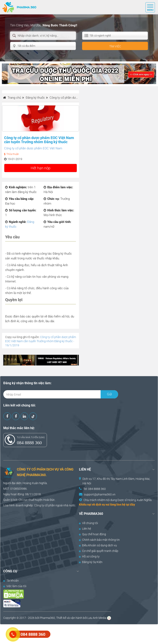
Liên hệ (85, 529)
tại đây (130, 505)
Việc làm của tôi (15, 586)
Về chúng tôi (88, 523)
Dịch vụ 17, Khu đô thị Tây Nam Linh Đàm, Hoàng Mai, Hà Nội (116, 481)
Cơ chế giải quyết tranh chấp (99, 551)
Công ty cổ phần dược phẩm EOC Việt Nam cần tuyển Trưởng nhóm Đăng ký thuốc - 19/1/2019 (41, 341)
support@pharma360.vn (100, 494)
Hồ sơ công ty (89, 556)
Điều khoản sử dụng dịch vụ (98, 545)
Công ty (39, 505)
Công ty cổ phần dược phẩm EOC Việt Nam (33, 148)
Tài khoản (11, 581)
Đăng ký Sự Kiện (91, 562)
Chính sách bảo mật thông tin (99, 540)
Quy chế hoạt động (92, 534)
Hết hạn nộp (41, 168)
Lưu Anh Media (97, 618)
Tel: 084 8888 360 (95, 489)
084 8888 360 (29, 443)
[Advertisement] (75, 634)
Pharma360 (47, 618)
